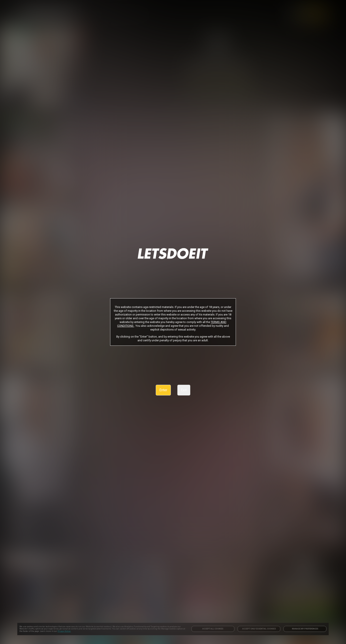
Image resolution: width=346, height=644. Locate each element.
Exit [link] (184, 390)
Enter (163, 390)
